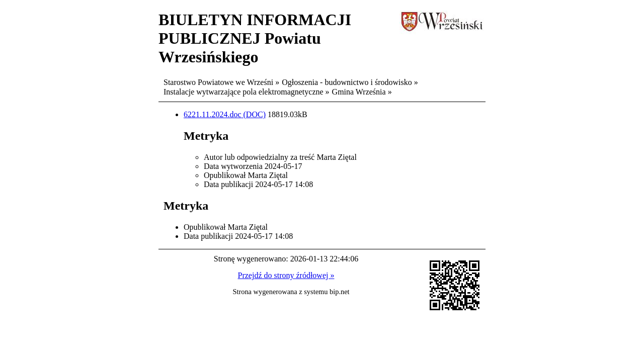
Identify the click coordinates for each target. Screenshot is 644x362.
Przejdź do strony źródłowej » (286, 275)
